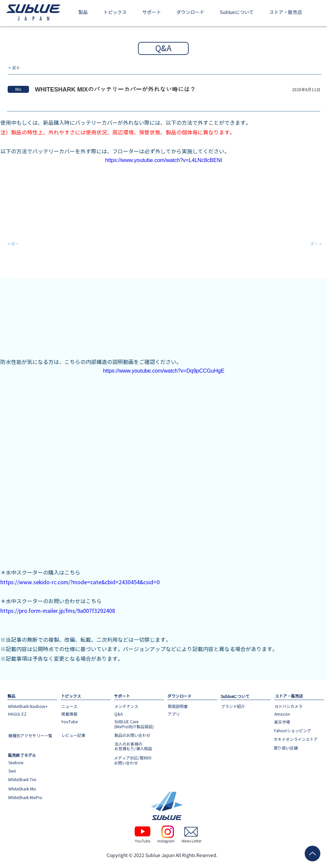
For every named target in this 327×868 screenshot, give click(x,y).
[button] (83, 13)
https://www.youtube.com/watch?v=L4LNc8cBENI (163, 160)
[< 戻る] (31, 68)
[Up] (312, 854)
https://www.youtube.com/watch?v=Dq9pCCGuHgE (163, 371)
